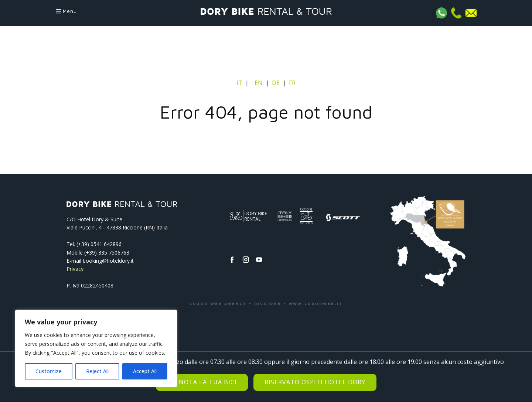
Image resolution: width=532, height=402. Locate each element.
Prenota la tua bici (202, 382)
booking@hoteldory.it (108, 261)
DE (276, 83)
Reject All (97, 371)
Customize (49, 371)
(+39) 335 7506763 (107, 253)
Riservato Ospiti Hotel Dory (315, 382)
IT (240, 83)
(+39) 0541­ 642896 (99, 244)
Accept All (145, 371)
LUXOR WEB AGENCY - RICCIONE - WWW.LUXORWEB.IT (266, 303)
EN (259, 83)
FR (292, 83)
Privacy (75, 269)
